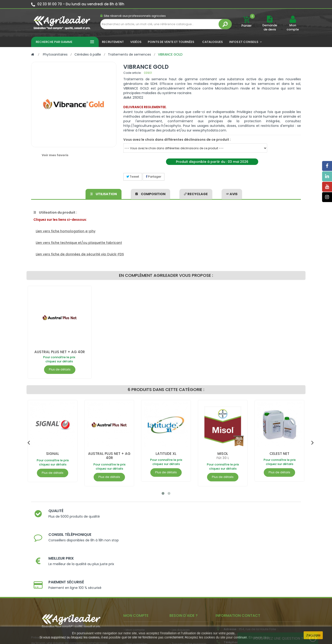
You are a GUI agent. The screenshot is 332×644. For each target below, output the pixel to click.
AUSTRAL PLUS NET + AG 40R (60, 352)
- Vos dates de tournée (141, 586)
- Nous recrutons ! (137, 604)
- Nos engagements (185, 586)
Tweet (133, 177)
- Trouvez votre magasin (188, 579)
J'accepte (313, 635)
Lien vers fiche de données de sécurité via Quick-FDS (80, 254)
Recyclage (196, 194)
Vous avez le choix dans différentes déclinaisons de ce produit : (177, 140)
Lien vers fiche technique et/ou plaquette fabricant (79, 243)
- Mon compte (134, 565)
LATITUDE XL (166, 454)
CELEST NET (280, 454)
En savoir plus (259, 637)
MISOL (223, 454)
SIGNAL (53, 454)
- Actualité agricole (138, 597)
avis (231, 194)
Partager (154, 177)
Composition (151, 194)
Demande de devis (270, 27)
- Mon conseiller (135, 579)
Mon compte (293, 27)
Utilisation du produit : (55, 212)
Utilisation (104, 194)
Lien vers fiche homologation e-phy (66, 231)
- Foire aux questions (185, 592)
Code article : (133, 73)
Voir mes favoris (55, 155)
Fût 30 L (223, 458)
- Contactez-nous (183, 599)
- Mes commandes (138, 572)
